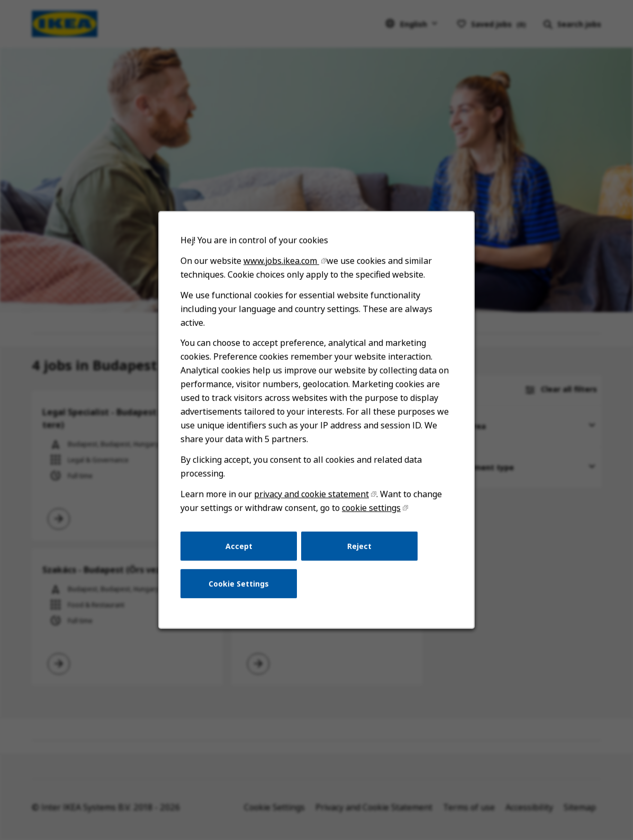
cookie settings (370, 516)
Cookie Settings (241, 590)
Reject (358, 554)
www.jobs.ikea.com (282, 275)
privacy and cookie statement (311, 503)
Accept (241, 554)
